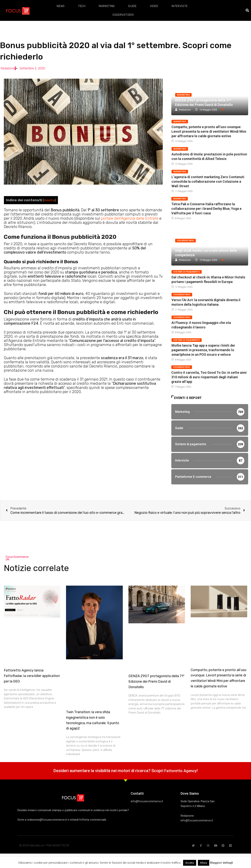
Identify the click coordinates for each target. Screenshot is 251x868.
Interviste (180, 6)
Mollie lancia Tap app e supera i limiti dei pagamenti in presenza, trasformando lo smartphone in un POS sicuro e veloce (203, 350)
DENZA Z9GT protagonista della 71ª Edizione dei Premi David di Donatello (156, 700)
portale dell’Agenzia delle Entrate (130, 218)
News (61, 6)
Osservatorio (123, 15)
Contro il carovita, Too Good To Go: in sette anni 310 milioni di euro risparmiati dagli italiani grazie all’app (209, 377)
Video (154, 6)
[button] (247, 11)
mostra (49, 200)
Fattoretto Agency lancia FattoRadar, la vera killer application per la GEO (32, 694)
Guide (132, 6)
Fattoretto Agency (180, 789)
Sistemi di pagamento (187, 272)
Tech (82, 6)
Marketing (107, 6)
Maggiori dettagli (221, 863)
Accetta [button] (190, 863)
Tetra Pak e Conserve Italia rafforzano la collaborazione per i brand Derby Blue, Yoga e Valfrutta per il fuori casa (206, 209)
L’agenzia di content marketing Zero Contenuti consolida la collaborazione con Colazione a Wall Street (208, 181)
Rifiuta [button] (204, 863)
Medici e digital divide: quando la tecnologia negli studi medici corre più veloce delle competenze (209, 250)
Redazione (185, 110)
